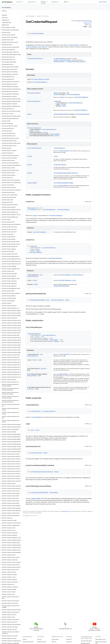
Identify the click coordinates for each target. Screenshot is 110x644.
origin (56, 156)
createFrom (57, 95)
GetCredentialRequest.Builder (40, 79)
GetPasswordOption (59, 62)
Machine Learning (42, 642)
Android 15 (69, 639)
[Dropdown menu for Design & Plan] (37, 2)
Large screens (55, 639)
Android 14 (69, 642)
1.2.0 (90, 25)
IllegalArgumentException (35, 59)
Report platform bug (100, 639)
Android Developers (30, 16)
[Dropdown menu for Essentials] (24, 2)
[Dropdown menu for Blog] (70, 2)
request (62, 97)
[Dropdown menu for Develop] (48, 2)
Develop (39, 16)
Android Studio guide (86, 641)
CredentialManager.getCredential (36, 47)
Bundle (64, 106)
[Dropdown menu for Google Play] (60, 2)
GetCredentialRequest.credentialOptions (71, 275)
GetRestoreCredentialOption (62, 60)
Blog (67, 2)
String (63, 104)
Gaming (39, 639)
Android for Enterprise (28, 642)
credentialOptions (60, 59)
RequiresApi (58, 93)
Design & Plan (31, 2)
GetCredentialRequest (38, 33)
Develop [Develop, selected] (43, 2)
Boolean (45, 133)
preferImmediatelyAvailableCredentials (66, 173)
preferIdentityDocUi (60, 165)
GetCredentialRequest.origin (67, 280)
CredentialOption (74, 45)
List (69, 103)
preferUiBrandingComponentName (63, 183)
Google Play (55, 2)
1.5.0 (90, 202)
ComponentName (54, 134)
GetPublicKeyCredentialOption (76, 62)
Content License (65, 511)
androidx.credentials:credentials (84, 21)
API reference (7, 8)
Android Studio (103, 2)
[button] (10, 27)
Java (90, 27)
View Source (87, 23)
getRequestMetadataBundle (62, 114)
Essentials (19, 2)
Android (25, 639)
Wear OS (54, 642)
